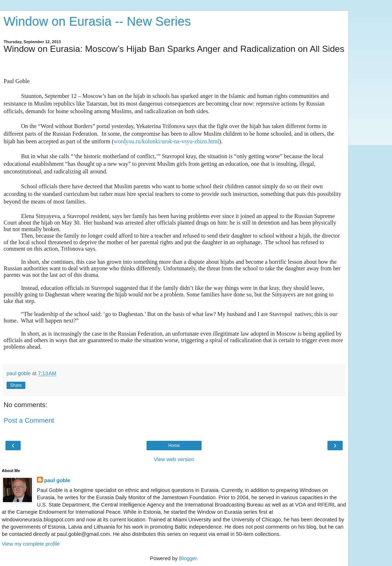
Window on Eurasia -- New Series (97, 21)
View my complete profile (31, 544)
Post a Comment (29, 420)
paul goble (57, 480)
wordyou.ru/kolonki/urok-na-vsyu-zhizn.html (166, 141)
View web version (174, 459)
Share (16, 385)
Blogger (188, 558)
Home (174, 446)
